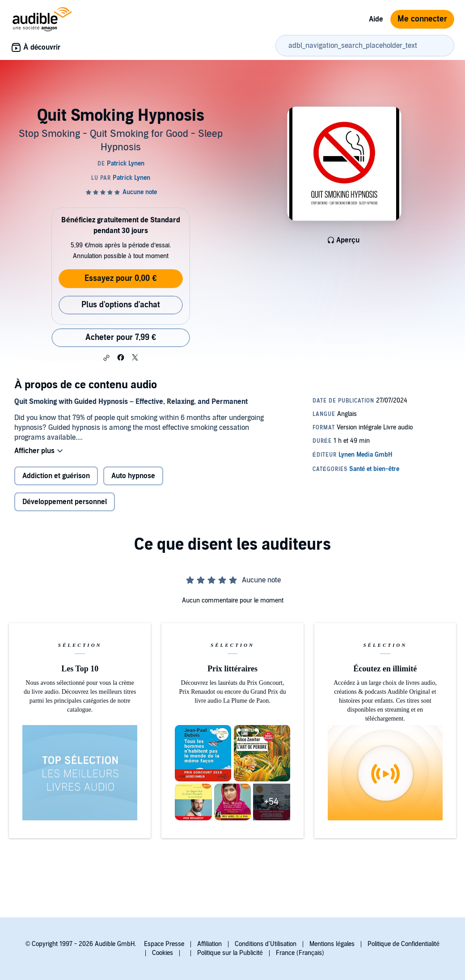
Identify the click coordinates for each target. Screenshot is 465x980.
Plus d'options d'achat (121, 305)
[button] (106, 358)
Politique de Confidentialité (404, 944)
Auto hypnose (133, 476)
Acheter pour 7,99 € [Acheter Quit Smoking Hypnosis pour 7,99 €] (121, 337)
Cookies (163, 953)
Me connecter (422, 19)
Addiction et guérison (56, 476)
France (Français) (300, 953)
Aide (376, 19)
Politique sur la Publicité (230, 953)
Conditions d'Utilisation (266, 944)
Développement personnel (65, 502)
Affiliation (209, 944)
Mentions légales (332, 944)
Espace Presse (164, 944)
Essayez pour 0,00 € (120, 278)
